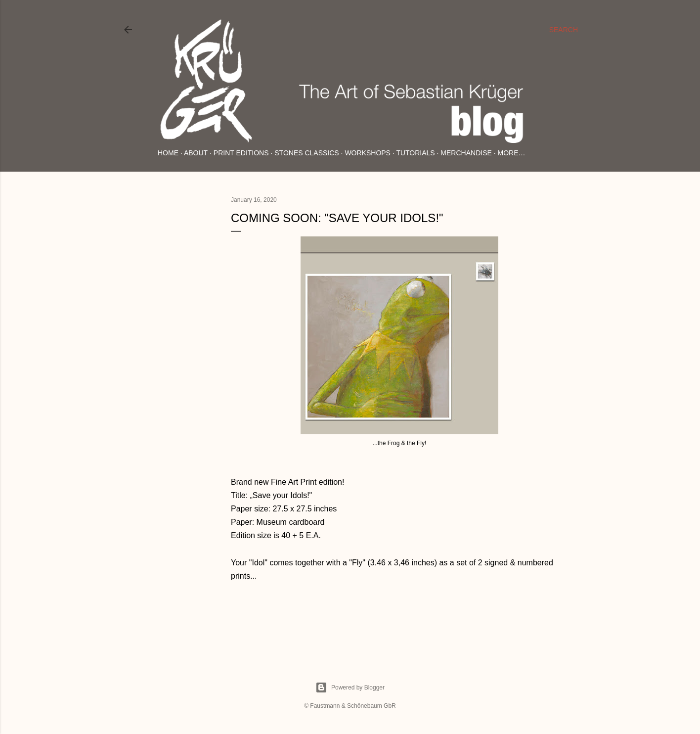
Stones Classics (306, 153)
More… (512, 153)
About (196, 153)
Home (168, 153)
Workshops (368, 153)
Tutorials (415, 153)
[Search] (564, 30)
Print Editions (241, 153)
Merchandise (466, 153)
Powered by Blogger (350, 688)
